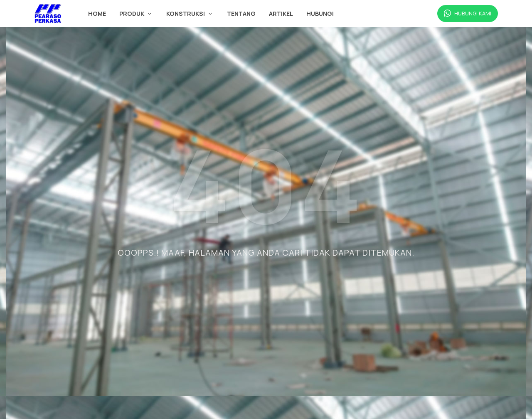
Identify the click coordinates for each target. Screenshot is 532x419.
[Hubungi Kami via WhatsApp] (468, 14)
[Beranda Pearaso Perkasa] (48, 14)
